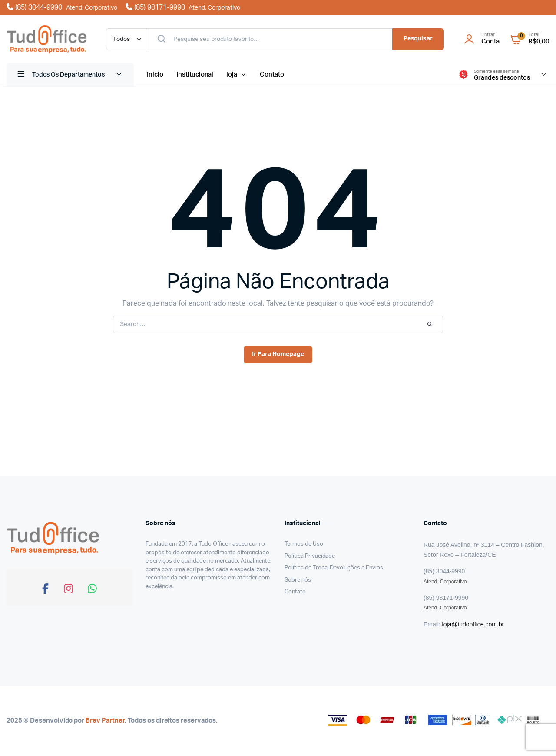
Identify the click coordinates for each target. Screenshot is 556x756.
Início (155, 75)
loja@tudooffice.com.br (473, 624)
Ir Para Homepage (278, 354)
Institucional (195, 75)
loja (232, 75)
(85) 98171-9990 (183, 7)
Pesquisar (418, 39)
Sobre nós (298, 580)
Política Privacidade (310, 556)
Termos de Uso (304, 544)
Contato (272, 75)
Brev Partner (105, 721)
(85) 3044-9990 (63, 7)
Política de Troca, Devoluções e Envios (334, 568)
